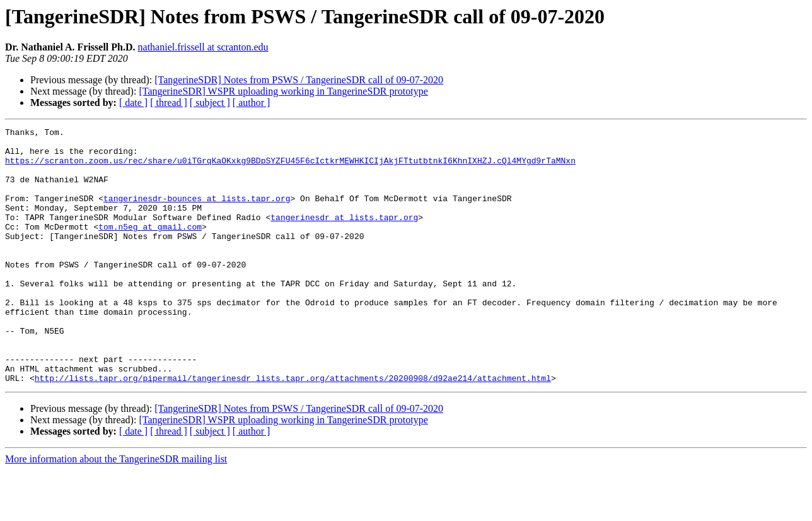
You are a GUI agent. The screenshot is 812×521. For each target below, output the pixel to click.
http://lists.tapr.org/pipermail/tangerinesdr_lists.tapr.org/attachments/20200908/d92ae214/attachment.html (293, 429)
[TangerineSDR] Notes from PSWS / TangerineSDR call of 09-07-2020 (299, 80)
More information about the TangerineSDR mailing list (116, 510)
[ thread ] (169, 102)
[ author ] (252, 102)
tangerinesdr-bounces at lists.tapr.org (197, 213)
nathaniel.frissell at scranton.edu (203, 47)
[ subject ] (210, 102)
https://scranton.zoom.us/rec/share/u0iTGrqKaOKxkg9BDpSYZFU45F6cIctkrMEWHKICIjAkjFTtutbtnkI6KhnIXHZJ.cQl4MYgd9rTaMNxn (290, 168)
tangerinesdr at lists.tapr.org (344, 236)
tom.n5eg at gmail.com (150, 247)
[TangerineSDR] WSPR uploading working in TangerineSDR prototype (283, 91)
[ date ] (133, 102)
